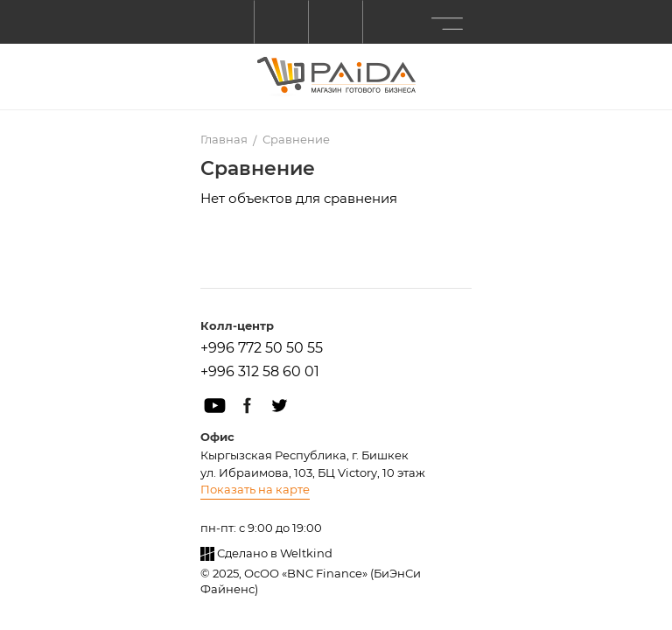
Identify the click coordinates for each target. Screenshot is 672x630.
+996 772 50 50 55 (262, 348)
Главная (224, 139)
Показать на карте (255, 489)
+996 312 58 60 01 (260, 371)
